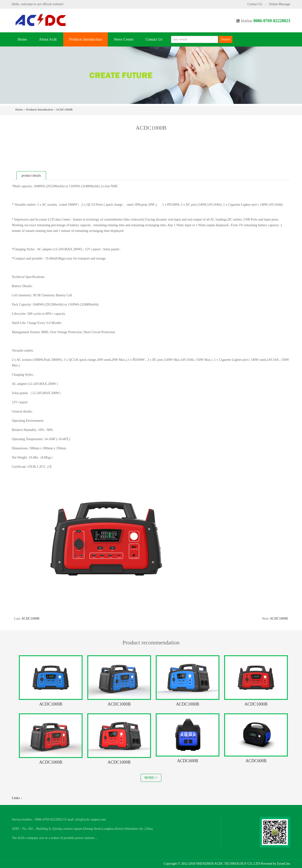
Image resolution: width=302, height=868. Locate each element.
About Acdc (48, 39)
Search (226, 39)
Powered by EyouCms (275, 864)
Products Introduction (86, 39)
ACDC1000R (64, 109)
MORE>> (151, 778)
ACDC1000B (30, 619)
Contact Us (255, 4)
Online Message (279, 4)
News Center (124, 39)
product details (31, 176)
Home (22, 39)
